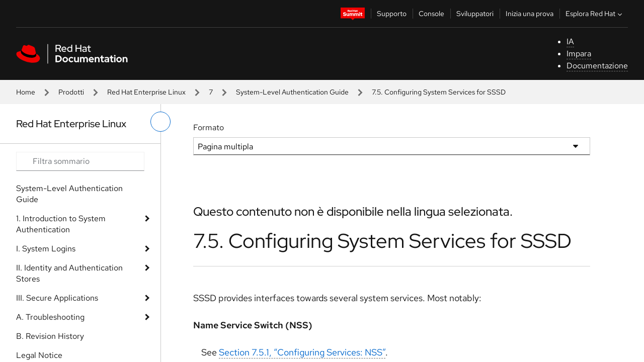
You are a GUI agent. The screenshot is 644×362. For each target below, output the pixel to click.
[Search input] (80, 161)
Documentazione (597, 66)
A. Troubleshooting (50, 317)
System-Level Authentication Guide (292, 92)
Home (26, 92)
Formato (209, 127)
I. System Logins (46, 249)
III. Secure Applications (57, 298)
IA (570, 41)
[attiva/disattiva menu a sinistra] (160, 122)
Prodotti (71, 92)
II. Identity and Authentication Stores (69, 273)
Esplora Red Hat (595, 14)
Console (431, 14)
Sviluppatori (475, 14)
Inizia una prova (530, 14)
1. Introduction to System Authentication (61, 224)
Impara (579, 54)
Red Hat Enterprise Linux (146, 92)
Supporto (392, 14)
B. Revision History (50, 336)
